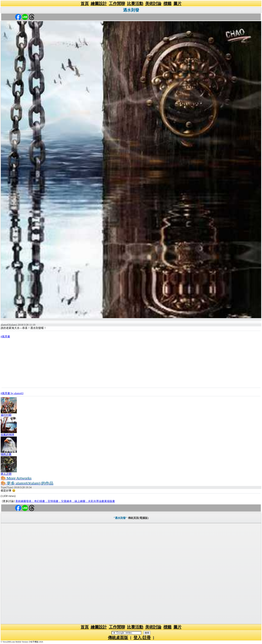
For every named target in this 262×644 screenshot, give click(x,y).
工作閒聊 (117, 4)
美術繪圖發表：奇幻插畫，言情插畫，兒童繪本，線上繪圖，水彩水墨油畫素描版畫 (65, 501)
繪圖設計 (99, 4)
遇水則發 (131, 10)
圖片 (178, 4)
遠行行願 (6, 415)
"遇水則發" (120, 518)
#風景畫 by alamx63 (12, 393)
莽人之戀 (6, 474)
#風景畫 (5, 337)
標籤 (167, 4)
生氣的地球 (7, 435)
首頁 (85, 4)
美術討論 (153, 4)
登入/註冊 (142, 638)
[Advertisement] (131, 363)
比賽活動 (135, 4)
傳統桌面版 (118, 638)
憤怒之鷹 (6, 454)
